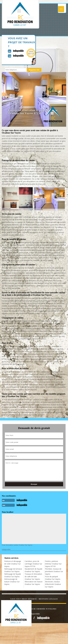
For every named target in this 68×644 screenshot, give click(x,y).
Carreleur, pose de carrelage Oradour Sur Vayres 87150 (33, 564)
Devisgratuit (31, 53)
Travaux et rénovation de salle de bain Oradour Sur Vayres (33, 577)
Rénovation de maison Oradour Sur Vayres (34, 583)
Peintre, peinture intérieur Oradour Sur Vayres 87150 (53, 564)
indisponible (18, 51)
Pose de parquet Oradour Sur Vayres (53, 578)
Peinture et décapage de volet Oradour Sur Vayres (13, 564)
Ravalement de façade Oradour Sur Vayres (34, 570)
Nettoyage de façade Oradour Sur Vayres (13, 575)
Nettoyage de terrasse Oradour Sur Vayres (13, 570)
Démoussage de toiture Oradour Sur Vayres (12, 582)
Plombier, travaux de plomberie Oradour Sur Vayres (54, 571)
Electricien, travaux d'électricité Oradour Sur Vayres (53, 584)
